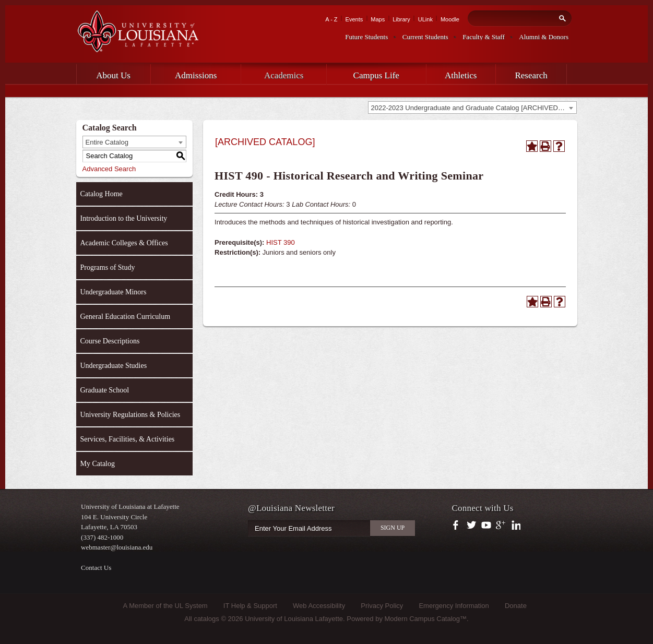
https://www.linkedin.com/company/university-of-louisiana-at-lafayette (515, 526)
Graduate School (105, 390)
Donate (516, 606)
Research (531, 75)
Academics (284, 75)
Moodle (450, 19)
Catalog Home (102, 194)
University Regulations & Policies (130, 415)
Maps (378, 19)
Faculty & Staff (484, 37)
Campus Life (376, 75)
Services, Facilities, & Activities (128, 439)
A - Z (331, 19)
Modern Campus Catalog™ (426, 619)
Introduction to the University (124, 218)
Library (401, 19)
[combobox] (472, 108)
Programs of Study (108, 267)
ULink (425, 19)
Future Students (366, 37)
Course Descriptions (110, 341)
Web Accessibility (319, 606)
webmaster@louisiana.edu (117, 547)
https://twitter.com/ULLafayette (472, 526)
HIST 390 (281, 242)
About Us (113, 75)
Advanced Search (109, 169)
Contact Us (96, 568)
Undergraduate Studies (114, 366)
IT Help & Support (250, 606)
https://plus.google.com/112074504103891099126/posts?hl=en (501, 526)
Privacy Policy (382, 606)
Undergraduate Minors (114, 292)
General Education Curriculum (126, 317)
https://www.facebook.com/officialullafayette (458, 526)
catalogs (206, 619)
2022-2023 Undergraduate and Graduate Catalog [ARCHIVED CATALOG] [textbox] (474, 108)
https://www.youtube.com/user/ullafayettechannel (486, 526)
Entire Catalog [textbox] (107, 142)
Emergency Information (454, 606)
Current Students (425, 37)
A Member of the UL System (165, 606)
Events (354, 19)
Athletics (461, 75)
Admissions (196, 75)
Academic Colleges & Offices (124, 243)
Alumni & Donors (544, 37)
